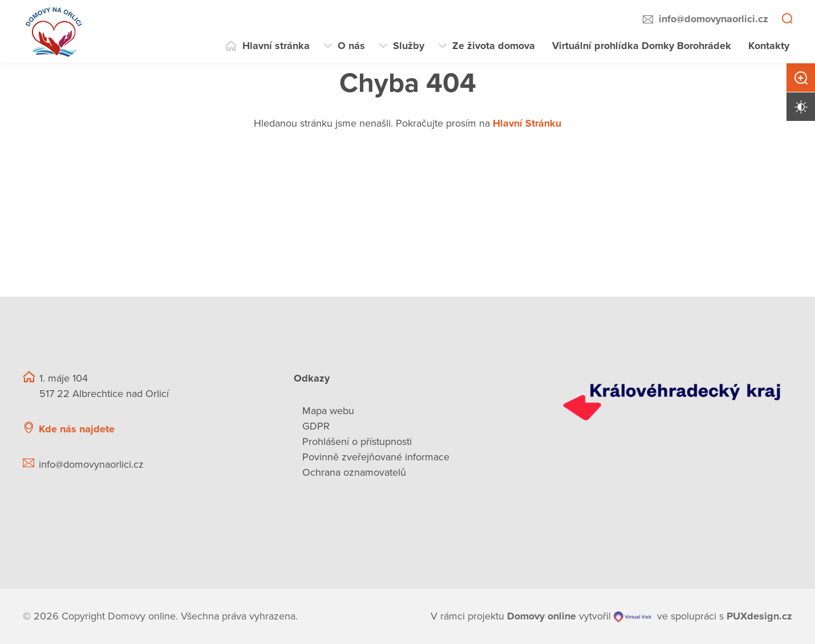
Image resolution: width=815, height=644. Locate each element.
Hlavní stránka (276, 46)
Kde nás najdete (77, 429)
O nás (351, 46)
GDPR (316, 426)
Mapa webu (328, 411)
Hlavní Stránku (527, 123)
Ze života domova (494, 46)
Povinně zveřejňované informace (376, 457)
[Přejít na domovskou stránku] (54, 31)
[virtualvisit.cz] (633, 616)
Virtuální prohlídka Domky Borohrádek (642, 46)
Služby (409, 46)
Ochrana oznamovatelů (354, 472)
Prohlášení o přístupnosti (357, 442)
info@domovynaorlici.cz (713, 19)
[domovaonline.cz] (542, 616)
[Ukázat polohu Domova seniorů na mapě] (215, 429)
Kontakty (769, 46)
